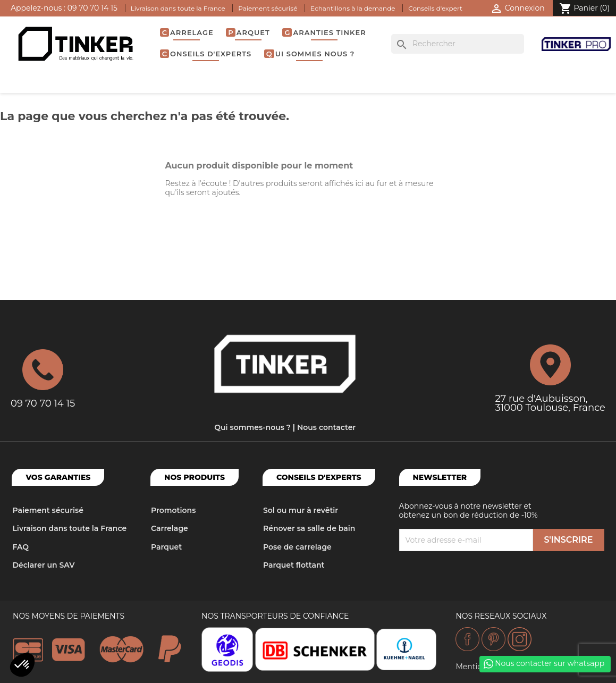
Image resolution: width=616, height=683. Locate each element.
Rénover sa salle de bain (309, 528)
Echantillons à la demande (353, 8)
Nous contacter (326, 427)
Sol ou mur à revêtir (301, 510)
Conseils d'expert (435, 8)
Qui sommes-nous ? (252, 427)
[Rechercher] (458, 44)
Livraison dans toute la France (178, 8)
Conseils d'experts (207, 54)
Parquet (249, 32)
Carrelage (188, 32)
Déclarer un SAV (43, 565)
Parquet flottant (294, 565)
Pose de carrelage (297, 547)
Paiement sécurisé (268, 8)
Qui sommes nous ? (310, 54)
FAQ (20, 547)
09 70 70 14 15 (92, 8)
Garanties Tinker (325, 32)
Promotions (173, 510)
